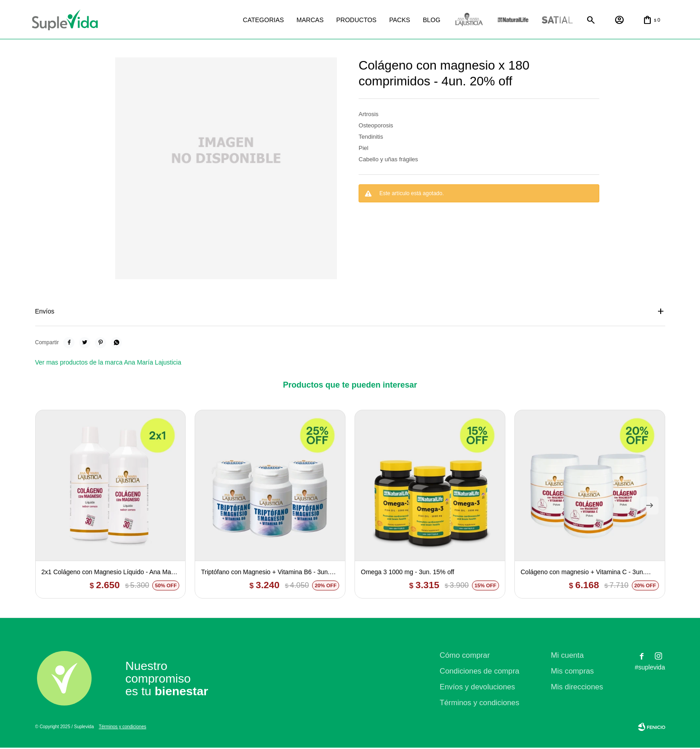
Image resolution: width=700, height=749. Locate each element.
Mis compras (572, 672)
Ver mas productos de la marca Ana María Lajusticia (108, 364)
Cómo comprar (465, 657)
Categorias (254, 20)
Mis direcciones (577, 688)
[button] (649, 507)
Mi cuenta (567, 657)
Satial (548, 21)
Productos (347, 20)
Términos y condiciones (480, 704)
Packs (390, 20)
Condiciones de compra (480, 672)
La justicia (459, 21)
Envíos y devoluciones (478, 688)
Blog (422, 20)
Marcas (301, 20)
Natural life (504, 21)
